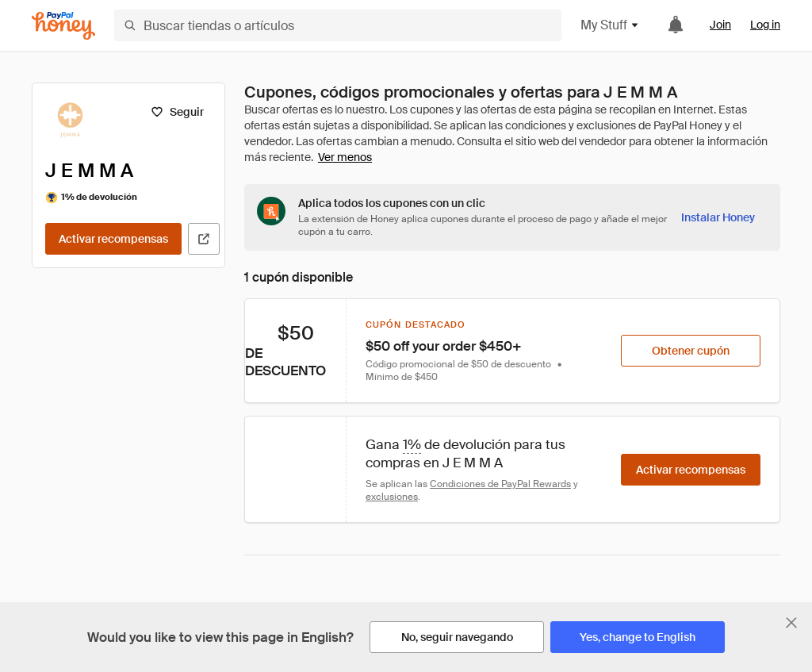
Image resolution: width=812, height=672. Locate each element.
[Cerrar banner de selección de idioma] (791, 623)
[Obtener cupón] (691, 351)
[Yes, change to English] (638, 637)
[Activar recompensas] (113, 239)
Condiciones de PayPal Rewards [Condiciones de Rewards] (500, 484)
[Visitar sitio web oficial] (204, 239)
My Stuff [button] (610, 25)
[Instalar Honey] (718, 217)
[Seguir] (177, 112)
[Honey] (63, 26)
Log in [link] (765, 25)
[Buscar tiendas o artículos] (338, 25)
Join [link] (720, 25)
